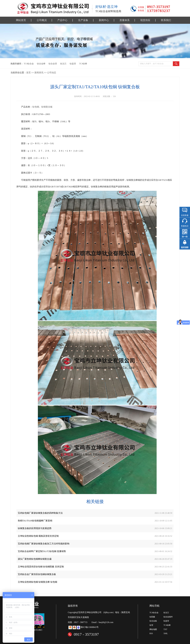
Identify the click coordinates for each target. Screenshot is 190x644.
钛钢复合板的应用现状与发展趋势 (35, 528)
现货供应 (145, 20)
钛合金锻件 (168, 617)
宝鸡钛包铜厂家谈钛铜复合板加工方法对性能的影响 (44, 544)
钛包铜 (36, 107)
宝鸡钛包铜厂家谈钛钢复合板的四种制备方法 (40, 513)
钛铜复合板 (47, 107)
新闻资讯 (39, 73)
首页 (28, 73)
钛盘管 (73, 64)
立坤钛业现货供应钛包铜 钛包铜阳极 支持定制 (41, 567)
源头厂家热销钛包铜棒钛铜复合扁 (35, 559)
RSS (151, 633)
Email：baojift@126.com (102, 622)
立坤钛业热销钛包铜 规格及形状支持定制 (38, 536)
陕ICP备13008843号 (90, 627)
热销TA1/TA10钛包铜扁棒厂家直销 (35, 521)
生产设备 (83, 20)
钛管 (151, 625)
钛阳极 (152, 617)
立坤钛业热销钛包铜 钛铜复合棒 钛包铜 (37, 582)
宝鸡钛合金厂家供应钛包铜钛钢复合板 (37, 574)
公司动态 (52, 73)
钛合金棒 (41, 64)
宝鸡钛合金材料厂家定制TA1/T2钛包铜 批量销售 (42, 551)
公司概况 (42, 20)
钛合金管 (53, 64)
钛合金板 (153, 621)
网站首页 (21, 20)
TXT (165, 629)
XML (166, 633)
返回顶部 (185, 247)
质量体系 (125, 20)
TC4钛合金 (29, 64)
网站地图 (153, 629)
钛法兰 (63, 64)
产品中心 (62, 20)
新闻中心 (104, 20)
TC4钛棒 (83, 64)
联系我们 (166, 20)
